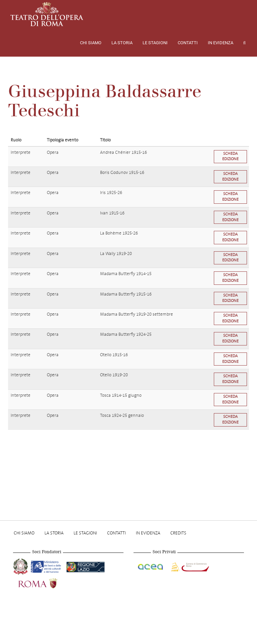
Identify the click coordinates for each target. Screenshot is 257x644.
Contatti (188, 43)
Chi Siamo (91, 43)
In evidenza (221, 43)
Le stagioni (155, 43)
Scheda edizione (230, 156)
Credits (178, 533)
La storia (122, 43)
